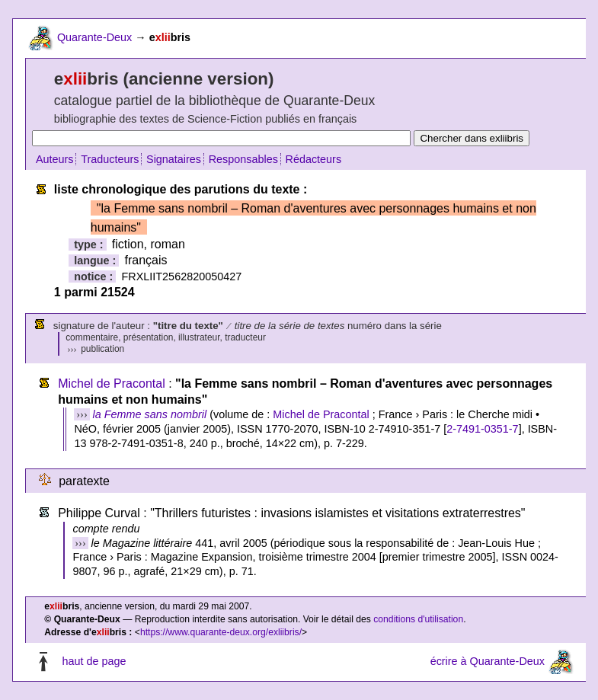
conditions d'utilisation (418, 619)
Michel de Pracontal (112, 384)
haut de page (94, 661)
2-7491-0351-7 (482, 429)
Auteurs (55, 159)
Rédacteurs (314, 159)
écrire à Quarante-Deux (488, 661)
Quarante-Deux (94, 37)
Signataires (174, 159)
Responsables (243, 159)
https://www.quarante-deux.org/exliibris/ (221, 632)
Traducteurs (110, 159)
